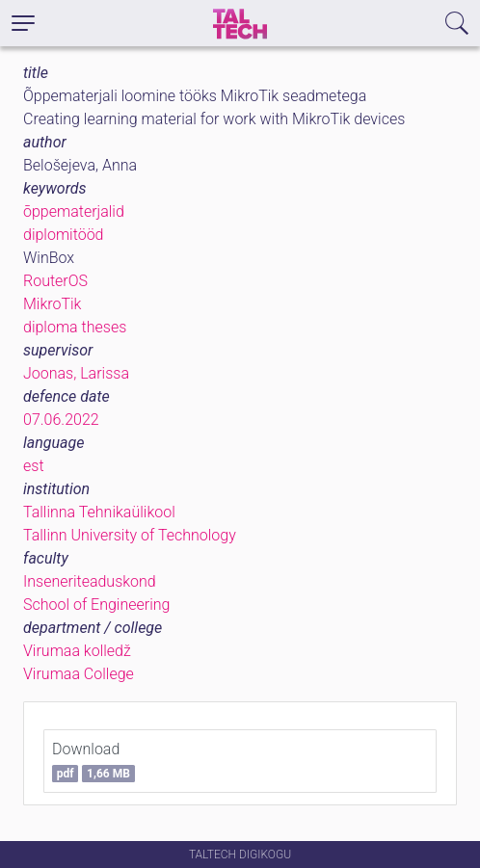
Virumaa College (79, 674)
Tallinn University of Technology (130, 535)
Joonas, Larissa (76, 373)
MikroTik (52, 304)
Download (93, 761)
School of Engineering (96, 605)
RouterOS (55, 281)
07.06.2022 (61, 420)
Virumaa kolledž (77, 651)
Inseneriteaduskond (90, 581)
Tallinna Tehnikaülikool (99, 512)
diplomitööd (64, 235)
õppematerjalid (74, 211)
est (34, 466)
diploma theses (75, 327)
